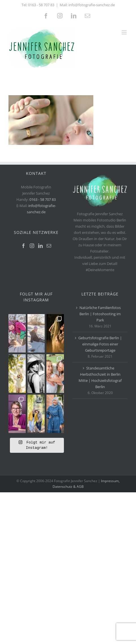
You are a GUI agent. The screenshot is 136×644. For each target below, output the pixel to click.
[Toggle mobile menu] (125, 32)
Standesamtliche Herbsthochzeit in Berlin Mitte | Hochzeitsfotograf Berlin (100, 377)
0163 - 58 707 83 (41, 5)
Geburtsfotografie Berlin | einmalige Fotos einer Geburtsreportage (100, 344)
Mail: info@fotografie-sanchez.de (87, 5)
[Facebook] (23, 246)
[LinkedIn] (40, 246)
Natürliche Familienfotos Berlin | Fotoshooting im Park (100, 314)
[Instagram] (32, 246)
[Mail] (49, 246)
